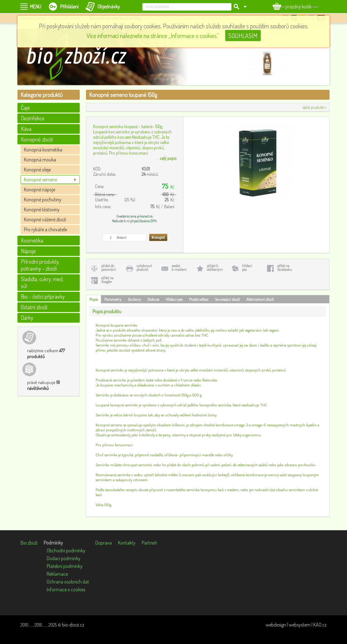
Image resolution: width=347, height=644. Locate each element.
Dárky (27, 318)
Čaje (25, 108)
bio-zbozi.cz (73, 625)
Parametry (113, 299)
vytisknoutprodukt (144, 268)
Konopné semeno (41, 180)
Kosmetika (32, 240)
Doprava (104, 543)
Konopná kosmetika (43, 150)
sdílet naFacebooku (285, 268)
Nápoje (28, 251)
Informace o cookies (66, 589)
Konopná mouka (40, 160)
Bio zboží (29, 543)
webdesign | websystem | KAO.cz (296, 625)
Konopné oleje (37, 170)
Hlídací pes (174, 299)
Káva (26, 129)
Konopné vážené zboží (45, 219)
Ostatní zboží (34, 307)
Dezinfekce (33, 118)
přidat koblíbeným (215, 268)
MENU (36, 7)
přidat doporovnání (109, 268)
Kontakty (127, 543)
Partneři (149, 543)
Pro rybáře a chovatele (45, 229)
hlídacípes (247, 268)
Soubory (134, 299)
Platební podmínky (65, 566)
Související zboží (227, 299)
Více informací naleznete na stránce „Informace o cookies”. (153, 36)
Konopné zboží (37, 139)
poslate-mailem (179, 268)
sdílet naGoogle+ (107, 280)
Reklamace (57, 574)
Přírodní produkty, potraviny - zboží (40, 265)
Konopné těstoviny (42, 209)
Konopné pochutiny (43, 199)
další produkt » (314, 107)
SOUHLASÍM (243, 36)
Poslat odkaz (199, 299)
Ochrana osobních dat (68, 582)
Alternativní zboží (260, 299)
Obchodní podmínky (66, 550)
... (167, 158)
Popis (94, 299)
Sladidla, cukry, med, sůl (42, 282)
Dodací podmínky (64, 558)
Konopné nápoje (40, 190)
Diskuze (153, 299)
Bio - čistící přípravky (43, 296)
